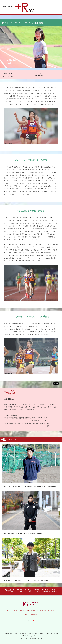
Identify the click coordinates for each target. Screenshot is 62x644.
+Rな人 (9, 611)
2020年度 (11, 591)
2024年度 (28, 590)
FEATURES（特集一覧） (19, 611)
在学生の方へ (43, 611)
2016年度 (45, 591)
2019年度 (20, 591)
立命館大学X (52, 611)
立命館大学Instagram (31, 614)
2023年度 (36, 590)
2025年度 (19, 590)
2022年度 (45, 590)
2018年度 (28, 591)
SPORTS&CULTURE (33, 611)
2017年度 (37, 591)
